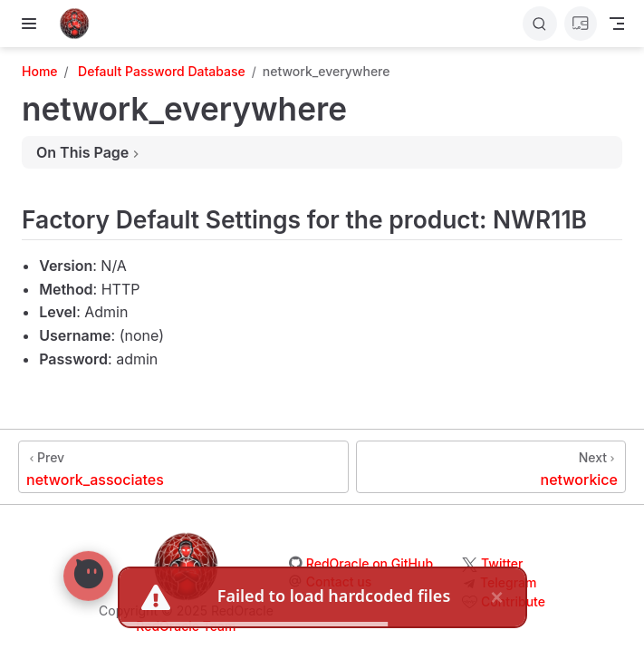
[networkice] (491, 467)
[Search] (540, 24)
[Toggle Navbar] (617, 24)
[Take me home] (80, 24)
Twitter (502, 563)
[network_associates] (183, 467)
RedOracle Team (186, 626)
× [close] (496, 596)
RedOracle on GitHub (370, 563)
